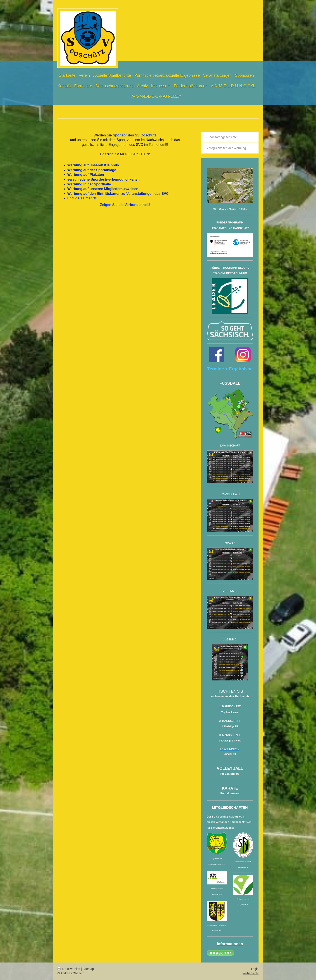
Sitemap (88, 969)
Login (255, 969)
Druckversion (69, 969)
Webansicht (251, 973)
